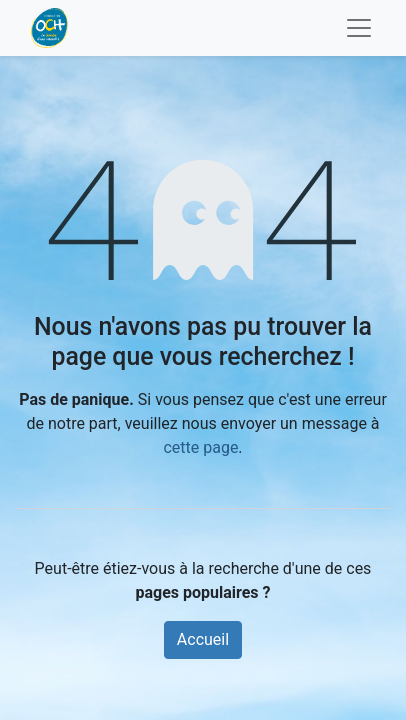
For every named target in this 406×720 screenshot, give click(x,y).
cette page (200, 447)
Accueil (203, 639)
